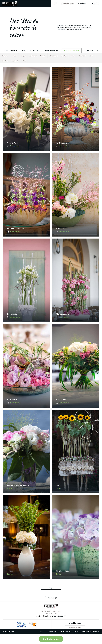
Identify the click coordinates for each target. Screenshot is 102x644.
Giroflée (23, 56)
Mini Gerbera (54, 56)
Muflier (64, 56)
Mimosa (43, 56)
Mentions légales (65, 631)
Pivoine (73, 56)
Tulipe (24, 61)
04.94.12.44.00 (60, 616)
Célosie (14, 56)
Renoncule (82, 56)
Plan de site (53, 631)
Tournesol (15, 61)
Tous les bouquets (10, 51)
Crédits (76, 631)
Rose (91, 56)
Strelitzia (5, 61)
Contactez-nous (51, 639)
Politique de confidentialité (90, 631)
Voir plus (51, 588)
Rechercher (55, 4)
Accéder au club (75, 627)
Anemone (5, 56)
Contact (43, 631)
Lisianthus (33, 56)
